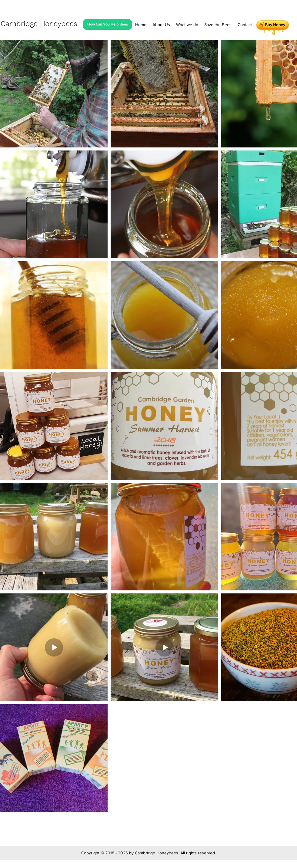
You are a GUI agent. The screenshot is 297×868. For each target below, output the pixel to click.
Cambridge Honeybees (39, 24)
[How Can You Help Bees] (107, 24)
